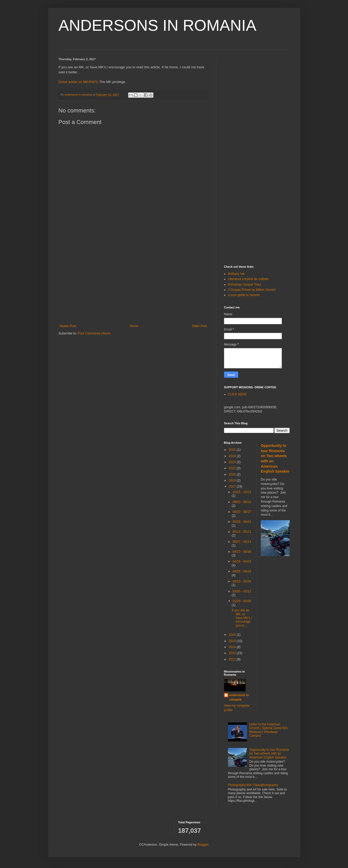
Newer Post (68, 326)
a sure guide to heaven (244, 295)
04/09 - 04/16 (242, 571)
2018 (233, 481)
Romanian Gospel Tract (245, 285)
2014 (233, 647)
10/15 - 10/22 (242, 492)
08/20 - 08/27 (242, 512)
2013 (233, 653)
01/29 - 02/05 (242, 601)
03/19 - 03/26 (242, 581)
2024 (233, 456)
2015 (233, 641)
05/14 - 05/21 (242, 532)
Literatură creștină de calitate (248, 279)
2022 (233, 468)
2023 (233, 462)
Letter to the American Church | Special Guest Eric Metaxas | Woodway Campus (269, 730)
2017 (233, 487)
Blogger (203, 845)
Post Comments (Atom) (94, 333)
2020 (233, 474)
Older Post (199, 326)
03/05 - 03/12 (242, 591)
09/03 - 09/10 (242, 502)
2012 (233, 659)
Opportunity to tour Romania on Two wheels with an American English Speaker (269, 754)
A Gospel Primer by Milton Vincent (252, 290)
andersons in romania (239, 697)
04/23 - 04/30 (242, 552)
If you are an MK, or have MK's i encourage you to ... (242, 618)
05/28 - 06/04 (242, 522)
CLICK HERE (237, 394)
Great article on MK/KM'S (78, 82)
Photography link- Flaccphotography (253, 785)
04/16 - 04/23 (242, 561)
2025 (233, 450)
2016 (233, 635)
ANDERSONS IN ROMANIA (157, 25)
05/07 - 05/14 (242, 542)
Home (134, 326)
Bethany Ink (236, 274)
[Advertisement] (133, 281)
